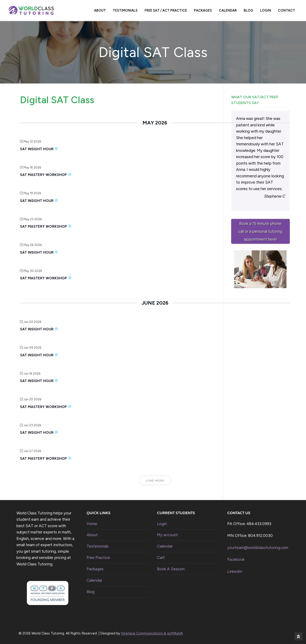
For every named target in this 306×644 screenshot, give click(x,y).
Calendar (94, 580)
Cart (161, 558)
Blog (91, 592)
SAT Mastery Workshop (43, 175)
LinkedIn (235, 571)
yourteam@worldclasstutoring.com (258, 548)
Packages (95, 569)
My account (167, 535)
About (92, 535)
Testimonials (98, 546)
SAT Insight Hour (37, 149)
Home (92, 524)
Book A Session (171, 569)
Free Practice (98, 558)
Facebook (236, 559)
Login (162, 524)
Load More (155, 481)
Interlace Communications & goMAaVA (152, 633)
